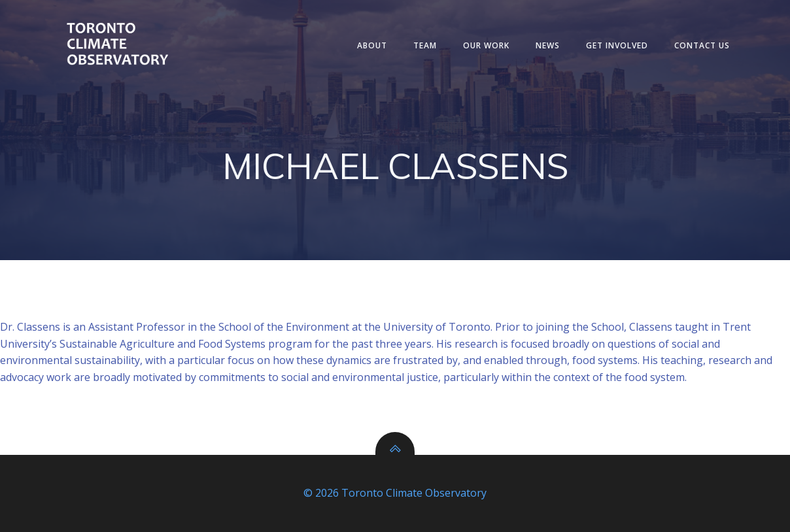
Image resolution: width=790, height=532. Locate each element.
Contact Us (702, 45)
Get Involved (617, 45)
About (372, 45)
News (548, 45)
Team (425, 45)
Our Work (486, 45)
